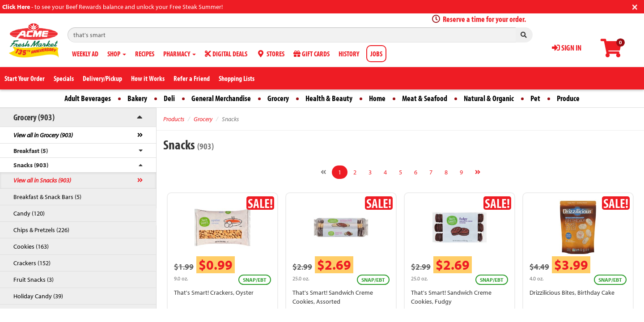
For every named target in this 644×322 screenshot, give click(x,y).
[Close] (635, 6)
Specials (64, 78)
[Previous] (323, 172)
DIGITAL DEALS (226, 54)
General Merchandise (221, 98)
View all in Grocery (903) (43, 135)
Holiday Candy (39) (38, 296)
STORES (270, 54)
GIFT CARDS (311, 54)
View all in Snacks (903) (42, 180)
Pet (535, 98)
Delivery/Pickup (102, 78)
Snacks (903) (31, 165)
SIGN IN (567, 48)
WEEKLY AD (85, 54)
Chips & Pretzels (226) (41, 230)
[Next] (478, 172)
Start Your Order (25, 78)
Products (174, 119)
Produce (568, 98)
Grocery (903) (34, 117)
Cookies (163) (31, 246)
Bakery (137, 98)
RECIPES (145, 54)
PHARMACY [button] (180, 54)
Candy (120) (29, 213)
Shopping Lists (237, 78)
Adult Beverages (88, 98)
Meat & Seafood (425, 98)
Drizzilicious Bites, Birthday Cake (572, 292)
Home (377, 98)
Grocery (278, 98)
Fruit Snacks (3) (34, 280)
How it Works (148, 78)
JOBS (376, 54)
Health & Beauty (329, 98)
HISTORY (349, 54)
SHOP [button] (117, 54)
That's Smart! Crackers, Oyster (214, 292)
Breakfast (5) (31, 151)
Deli (169, 98)
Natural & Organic (489, 98)
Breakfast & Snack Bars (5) (47, 197)
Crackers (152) (32, 263)
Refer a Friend (192, 78)
